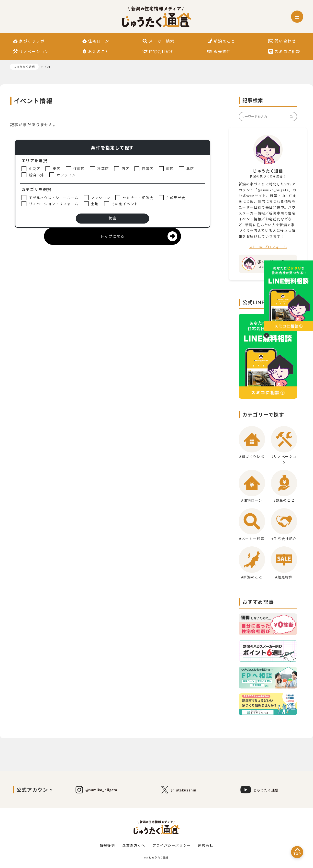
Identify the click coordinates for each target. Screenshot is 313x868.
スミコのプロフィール (268, 247)
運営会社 (206, 845)
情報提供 (107, 845)
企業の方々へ (134, 845)
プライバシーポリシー (172, 845)
